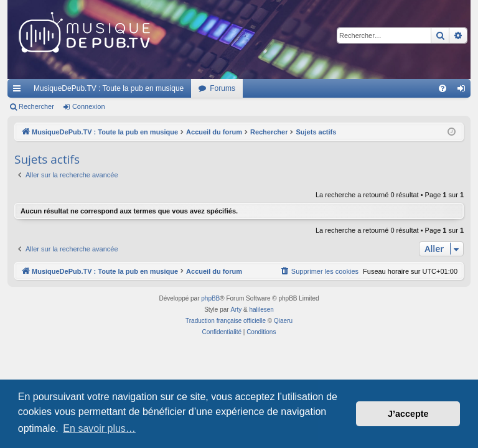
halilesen (261, 310)
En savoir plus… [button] (99, 428)
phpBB (210, 298)
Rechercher (36, 106)
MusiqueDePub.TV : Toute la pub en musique (109, 88)
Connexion (89, 106)
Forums (223, 88)
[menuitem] (443, 88)
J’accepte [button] (408, 414)
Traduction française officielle (226, 321)
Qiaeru (283, 321)
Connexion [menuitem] (464, 91)
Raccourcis (19, 91)
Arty (236, 310)
